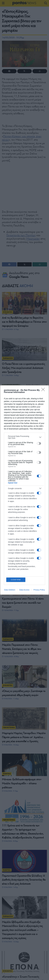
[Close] (44, 390)
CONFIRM (16, 580)
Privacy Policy (39, 590)
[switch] (39, 443)
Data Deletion (10, 590)
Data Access (24, 590)
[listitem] (24, 437)
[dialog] (24, 490)
